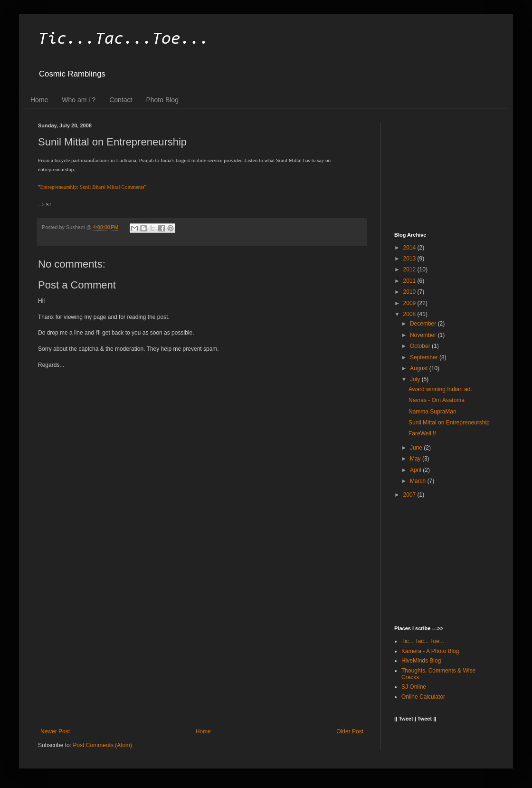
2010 (410, 292)
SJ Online (414, 687)
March (419, 481)
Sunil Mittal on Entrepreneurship (449, 423)
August (420, 368)
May (416, 459)
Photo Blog (162, 100)
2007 (410, 495)
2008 (410, 314)
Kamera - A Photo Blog (430, 651)
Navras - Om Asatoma (437, 400)
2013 (410, 259)
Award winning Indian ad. (440, 389)
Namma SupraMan (432, 412)
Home (39, 100)
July (416, 379)
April (416, 470)
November (424, 335)
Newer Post (55, 731)
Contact (121, 100)
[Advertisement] (202, 650)
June (417, 448)
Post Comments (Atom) (102, 745)
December (424, 324)
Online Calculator (423, 697)
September (425, 357)
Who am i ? (79, 100)
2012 (410, 269)
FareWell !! (422, 433)
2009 (410, 303)
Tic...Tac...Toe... (123, 39)
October (421, 346)
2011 (410, 281)
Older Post (350, 731)
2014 (410, 248)
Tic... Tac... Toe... (423, 641)
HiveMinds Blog (421, 661)
